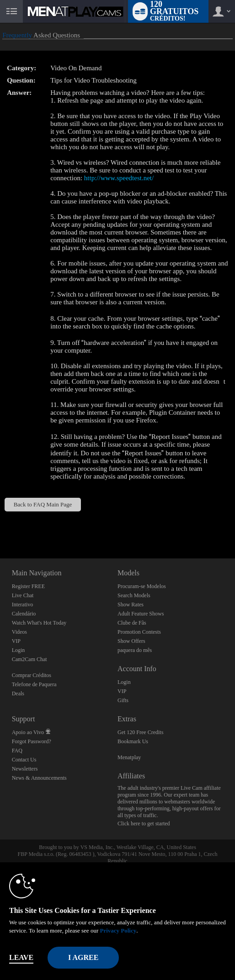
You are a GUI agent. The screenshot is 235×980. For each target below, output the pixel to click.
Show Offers (131, 641)
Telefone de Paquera (34, 684)
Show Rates (131, 605)
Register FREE (28, 586)
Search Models (134, 595)
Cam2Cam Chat (29, 659)
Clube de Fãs (132, 623)
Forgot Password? (32, 741)
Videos (19, 632)
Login (19, 650)
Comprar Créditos (32, 675)
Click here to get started (144, 824)
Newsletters (25, 769)
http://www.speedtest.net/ (119, 178)
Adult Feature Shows (141, 614)
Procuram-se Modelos (142, 586)
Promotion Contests (139, 632)
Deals (18, 693)
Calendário (24, 614)
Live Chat (23, 595)
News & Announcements (39, 778)
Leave (21, 957)
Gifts (123, 700)
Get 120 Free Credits (140, 732)
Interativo (23, 605)
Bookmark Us (133, 741)
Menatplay (129, 757)
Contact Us (24, 760)
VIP (16, 641)
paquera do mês (135, 650)
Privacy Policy (118, 930)
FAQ (17, 751)
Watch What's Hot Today (39, 623)
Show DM (0, 524)
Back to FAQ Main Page (43, 504)
